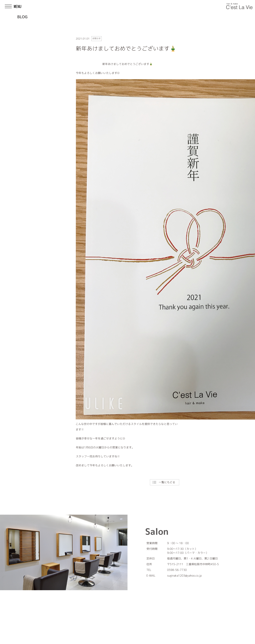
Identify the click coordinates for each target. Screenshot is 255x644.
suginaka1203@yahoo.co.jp (184, 576)
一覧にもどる (167, 482)
